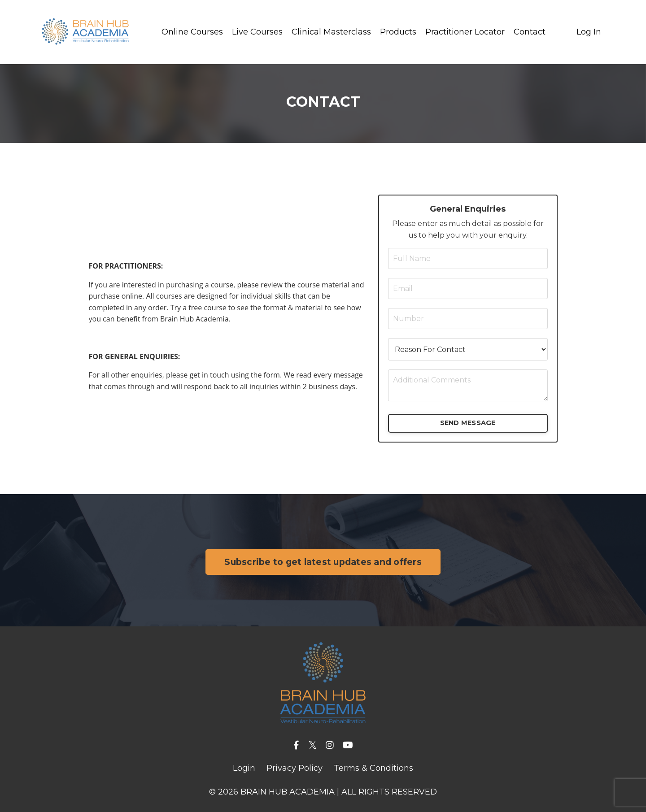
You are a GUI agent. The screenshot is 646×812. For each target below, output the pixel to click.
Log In (589, 32)
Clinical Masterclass (331, 32)
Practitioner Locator (465, 32)
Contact (530, 32)
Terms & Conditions (373, 768)
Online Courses (192, 32)
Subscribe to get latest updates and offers (323, 562)
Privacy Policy (295, 768)
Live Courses (257, 32)
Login (244, 768)
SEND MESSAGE (468, 423)
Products (398, 32)
